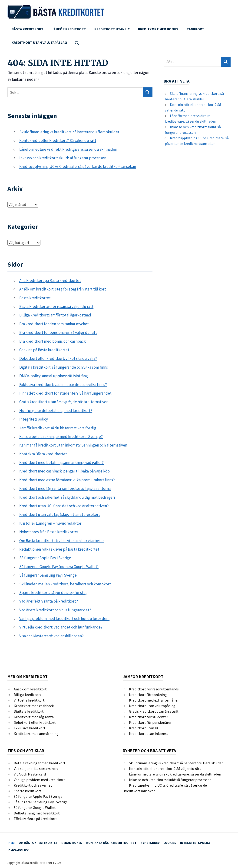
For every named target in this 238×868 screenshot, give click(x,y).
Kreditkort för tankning (148, 695)
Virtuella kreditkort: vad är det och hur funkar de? (61, 627)
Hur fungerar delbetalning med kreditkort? (56, 411)
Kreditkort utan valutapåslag (39, 43)
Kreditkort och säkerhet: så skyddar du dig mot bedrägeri (67, 497)
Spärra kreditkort (28, 791)
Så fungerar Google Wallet (35, 807)
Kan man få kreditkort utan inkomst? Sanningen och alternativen (73, 445)
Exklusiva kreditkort (30, 728)
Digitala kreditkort (29, 711)
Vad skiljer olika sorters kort (36, 769)
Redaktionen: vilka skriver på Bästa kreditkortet (59, 549)
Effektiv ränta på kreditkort (35, 819)
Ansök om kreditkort (30, 689)
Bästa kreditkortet (35, 298)
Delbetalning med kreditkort (37, 813)
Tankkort (195, 29)
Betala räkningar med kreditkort (40, 763)
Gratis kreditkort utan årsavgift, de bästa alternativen (64, 402)
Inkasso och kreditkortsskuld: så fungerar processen (63, 158)
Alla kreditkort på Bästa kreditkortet (50, 281)
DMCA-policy (20, 847)
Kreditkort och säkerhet (33, 785)
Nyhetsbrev (162, 842)
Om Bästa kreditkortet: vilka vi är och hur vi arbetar (62, 541)
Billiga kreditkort (28, 695)
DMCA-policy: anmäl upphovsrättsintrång (54, 376)
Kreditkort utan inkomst (149, 734)
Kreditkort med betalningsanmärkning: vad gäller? (61, 463)
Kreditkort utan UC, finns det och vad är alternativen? (64, 506)
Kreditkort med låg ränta (34, 717)
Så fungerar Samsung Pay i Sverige (48, 575)
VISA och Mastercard (30, 774)
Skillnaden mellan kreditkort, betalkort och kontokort (65, 584)
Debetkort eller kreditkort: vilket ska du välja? (58, 358)
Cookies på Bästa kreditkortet (44, 350)
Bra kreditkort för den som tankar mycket (54, 324)
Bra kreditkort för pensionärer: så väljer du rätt (58, 332)
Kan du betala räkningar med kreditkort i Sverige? (61, 437)
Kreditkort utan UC (112, 29)
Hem (13, 842)
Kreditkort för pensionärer (150, 722)
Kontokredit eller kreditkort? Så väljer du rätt (58, 140)
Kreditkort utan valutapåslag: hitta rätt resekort (60, 514)
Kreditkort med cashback (34, 706)
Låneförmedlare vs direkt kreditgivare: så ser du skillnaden (68, 149)
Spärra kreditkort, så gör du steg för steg (53, 593)
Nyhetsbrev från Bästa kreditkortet (49, 532)
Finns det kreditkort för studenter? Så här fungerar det (65, 393)
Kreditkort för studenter (149, 717)
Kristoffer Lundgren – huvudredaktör (50, 523)
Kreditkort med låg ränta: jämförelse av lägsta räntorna (65, 488)
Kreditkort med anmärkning (36, 734)
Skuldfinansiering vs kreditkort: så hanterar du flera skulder (69, 132)
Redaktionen (79, 842)
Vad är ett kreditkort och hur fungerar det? (55, 610)
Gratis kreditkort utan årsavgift (154, 711)
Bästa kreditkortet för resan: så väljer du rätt (56, 306)
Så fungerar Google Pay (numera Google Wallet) (59, 567)
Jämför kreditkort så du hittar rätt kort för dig (58, 428)
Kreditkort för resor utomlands (154, 689)
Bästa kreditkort (28, 29)
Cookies (184, 842)
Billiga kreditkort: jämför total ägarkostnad (55, 315)
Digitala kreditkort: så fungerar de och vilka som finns (64, 367)
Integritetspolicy (34, 419)
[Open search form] (77, 42)
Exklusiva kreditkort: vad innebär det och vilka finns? (63, 385)
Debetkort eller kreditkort (35, 722)
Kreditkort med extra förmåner (154, 700)
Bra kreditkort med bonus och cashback (53, 341)
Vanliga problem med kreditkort (39, 780)
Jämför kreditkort (69, 29)
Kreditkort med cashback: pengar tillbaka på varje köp (64, 471)
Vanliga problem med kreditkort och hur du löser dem (64, 619)
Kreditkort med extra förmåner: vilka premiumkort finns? (67, 480)
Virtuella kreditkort (29, 700)
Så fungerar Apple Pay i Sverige (45, 558)
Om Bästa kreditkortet (42, 842)
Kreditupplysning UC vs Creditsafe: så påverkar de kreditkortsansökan (78, 166)
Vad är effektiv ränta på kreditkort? (49, 601)
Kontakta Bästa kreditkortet (43, 454)
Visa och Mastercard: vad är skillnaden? (51, 636)
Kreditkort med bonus (158, 29)
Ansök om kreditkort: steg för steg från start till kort (63, 289)
